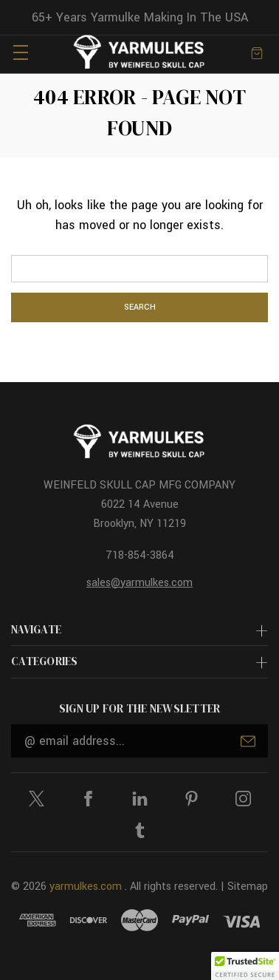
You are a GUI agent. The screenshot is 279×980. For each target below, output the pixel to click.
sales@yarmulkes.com (139, 583)
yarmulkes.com (86, 887)
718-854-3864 (140, 555)
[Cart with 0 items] (257, 52)
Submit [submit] (248, 741)
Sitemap (248, 887)
